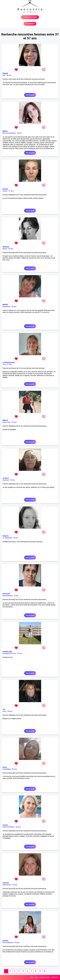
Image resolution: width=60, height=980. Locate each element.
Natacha (6, 536)
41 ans (11, 191)
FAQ (32, 977)
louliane (5, 941)
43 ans (10, 711)
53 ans (14, 422)
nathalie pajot (7, 652)
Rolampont (6, 307)
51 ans (9, 364)
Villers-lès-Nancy (8, 827)
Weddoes (6, 247)
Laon (4, 711)
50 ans (9, 75)
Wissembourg (7, 596)
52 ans (16, 596)
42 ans (19, 133)
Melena (5, 420)
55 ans (16, 538)
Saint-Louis (7, 422)
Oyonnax (6, 480)
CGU (36, 977)
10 (44, 971)
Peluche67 (6, 594)
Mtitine (5, 131)
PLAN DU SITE (45, 977)
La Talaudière (7, 538)
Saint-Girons (7, 885)
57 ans (12, 480)
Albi (4, 75)
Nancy (5, 249)
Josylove (6, 478)
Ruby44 (5, 73)
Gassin (5, 191)
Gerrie (5, 767)
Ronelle (5, 189)
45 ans (15, 885)
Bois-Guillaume (8, 943)
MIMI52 (5, 305)
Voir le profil (30, 95)
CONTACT (55, 977)
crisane (5, 825)
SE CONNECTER (30, 24)
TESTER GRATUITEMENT (30, 17)
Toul (4, 364)
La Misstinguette (9, 362)
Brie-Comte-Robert (9, 133)
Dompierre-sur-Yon (9, 653)
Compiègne (7, 769)
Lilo (4, 709)
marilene (6, 883)
